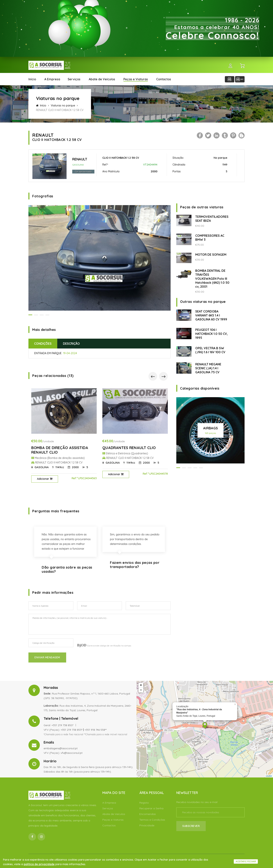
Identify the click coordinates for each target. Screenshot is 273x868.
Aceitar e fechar (246, 861)
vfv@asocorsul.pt (72, 753)
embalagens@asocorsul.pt (61, 748)
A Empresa (52, 79)
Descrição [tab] (71, 344)
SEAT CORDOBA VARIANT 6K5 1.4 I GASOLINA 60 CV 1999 (211, 315)
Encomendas (148, 814)
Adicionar (45, 479)
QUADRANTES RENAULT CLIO (129, 448)
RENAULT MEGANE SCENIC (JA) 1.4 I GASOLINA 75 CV (208, 368)
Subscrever (191, 826)
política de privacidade (39, 864)
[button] (30, 315)
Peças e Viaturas (136, 79)
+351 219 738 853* (71, 730)
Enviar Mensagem (47, 657)
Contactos (164, 79)
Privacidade (147, 825)
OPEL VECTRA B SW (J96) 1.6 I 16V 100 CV (210, 350)
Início (32, 79)
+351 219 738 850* (62, 725)
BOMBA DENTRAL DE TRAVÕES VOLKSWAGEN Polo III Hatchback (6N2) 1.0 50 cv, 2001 (212, 279)
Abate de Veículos (102, 79)
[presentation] (153, 376)
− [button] (141, 690)
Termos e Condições (152, 820)
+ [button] (141, 685)
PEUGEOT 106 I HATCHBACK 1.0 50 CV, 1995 (211, 334)
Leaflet (269, 776)
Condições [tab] (43, 344)
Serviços (74, 79)
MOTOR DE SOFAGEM (211, 255)
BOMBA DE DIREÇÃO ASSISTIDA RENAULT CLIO (60, 450)
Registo (144, 803)
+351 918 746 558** (96, 730)
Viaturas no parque (63, 105)
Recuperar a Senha (151, 808)
